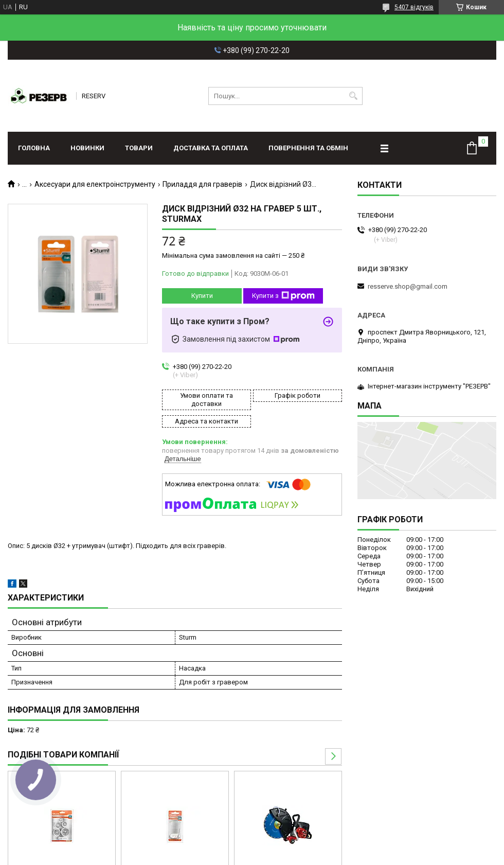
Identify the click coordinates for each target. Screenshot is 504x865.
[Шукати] (354, 96)
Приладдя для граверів (202, 184)
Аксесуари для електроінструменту (95, 184)
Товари (139, 148)
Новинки (87, 148)
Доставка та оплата (211, 148)
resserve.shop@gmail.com (408, 286)
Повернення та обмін (308, 148)
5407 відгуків (414, 7)
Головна (34, 148)
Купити (202, 296)
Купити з (283, 296)
